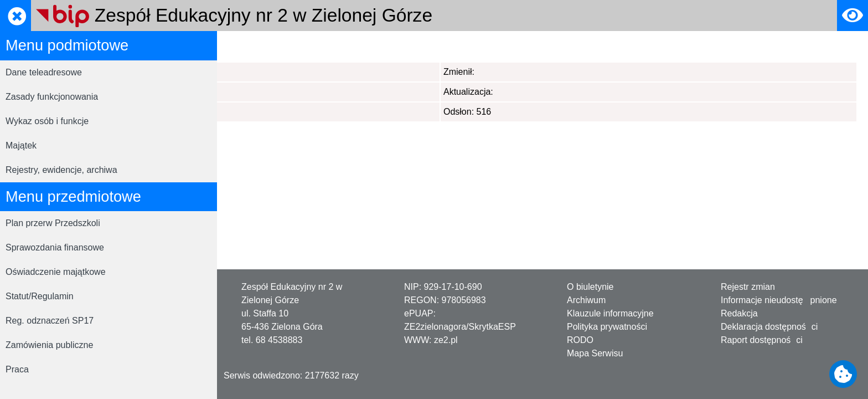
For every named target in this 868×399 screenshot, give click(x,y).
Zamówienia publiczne (49, 345)
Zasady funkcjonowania (52, 97)
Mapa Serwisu (595, 353)
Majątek (21, 145)
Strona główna (256, 46)
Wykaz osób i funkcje (47, 121)
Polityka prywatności (607, 327)
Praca (17, 369)
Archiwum (586, 300)
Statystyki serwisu (330, 46)
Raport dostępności (762, 340)
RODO (580, 340)
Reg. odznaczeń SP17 (50, 321)
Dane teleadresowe (44, 72)
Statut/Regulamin (40, 296)
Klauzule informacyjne (610, 313)
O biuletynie (590, 287)
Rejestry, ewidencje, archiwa (61, 170)
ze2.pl (446, 340)
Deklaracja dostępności (769, 327)
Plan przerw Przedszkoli (53, 223)
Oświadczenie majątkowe (56, 272)
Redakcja (739, 313)
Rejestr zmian (748, 287)
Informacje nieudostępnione (779, 300)
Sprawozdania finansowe (55, 247)
